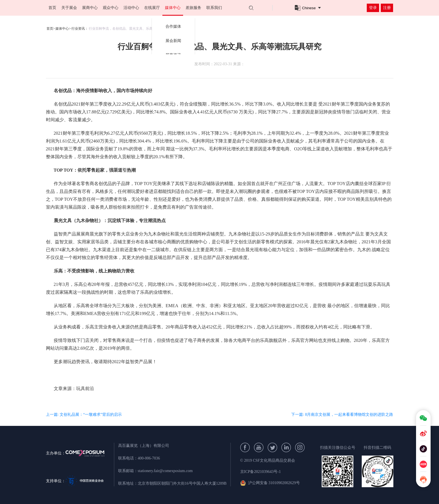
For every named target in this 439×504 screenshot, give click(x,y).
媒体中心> (63, 29)
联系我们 (214, 8)
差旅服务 (193, 8)
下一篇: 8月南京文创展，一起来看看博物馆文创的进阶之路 (342, 415)
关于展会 (69, 8)
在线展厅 (152, 8)
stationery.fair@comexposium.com (165, 471)
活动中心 (131, 8)
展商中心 (90, 8)
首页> (51, 29)
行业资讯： (80, 29)
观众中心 (111, 8)
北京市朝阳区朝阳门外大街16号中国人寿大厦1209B (182, 483)
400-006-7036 (149, 458)
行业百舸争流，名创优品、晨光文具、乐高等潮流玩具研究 (132, 29)
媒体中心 (173, 8)
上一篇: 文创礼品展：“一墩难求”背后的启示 (84, 415)
